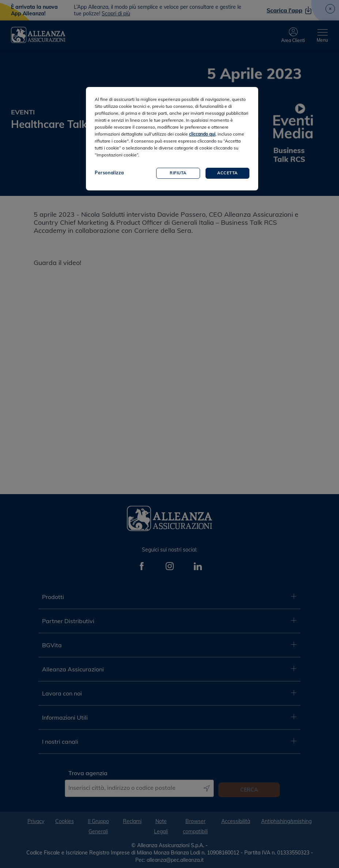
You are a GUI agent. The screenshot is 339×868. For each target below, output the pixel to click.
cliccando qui (202, 134)
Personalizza (109, 173)
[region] (172, 139)
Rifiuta (178, 173)
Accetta (227, 173)
